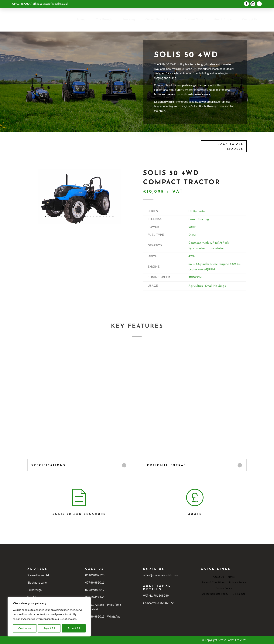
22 (113, 216)
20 (106, 216)
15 (90, 216)
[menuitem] (81, 20)
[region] (49, 617)
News (231, 577)
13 (84, 216)
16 (94, 216)
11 (78, 216)
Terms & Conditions (213, 582)
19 (103, 216)
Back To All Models (231, 146)
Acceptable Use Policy (215, 594)
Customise (25, 628)
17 (97, 216)
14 (87, 216)
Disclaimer (239, 594)
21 (110, 216)
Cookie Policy (224, 588)
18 (100, 216)
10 (74, 216)
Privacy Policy (237, 582)
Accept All (74, 628)
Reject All (49, 628)
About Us (218, 577)
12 (81, 216)
